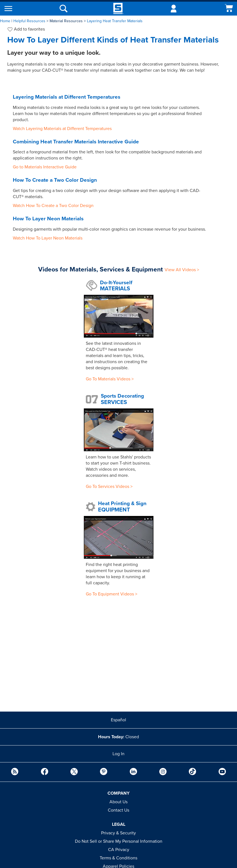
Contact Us (119, 810)
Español (119, 720)
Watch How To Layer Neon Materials (48, 238)
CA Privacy (119, 850)
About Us (119, 802)
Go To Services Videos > (109, 487)
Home (5, 21)
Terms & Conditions (119, 858)
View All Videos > (182, 270)
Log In (119, 754)
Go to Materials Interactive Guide (45, 167)
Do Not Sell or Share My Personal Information (119, 841)
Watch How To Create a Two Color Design (53, 206)
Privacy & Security (119, 833)
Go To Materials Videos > (110, 379)
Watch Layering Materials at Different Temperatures (62, 129)
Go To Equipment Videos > (112, 594)
